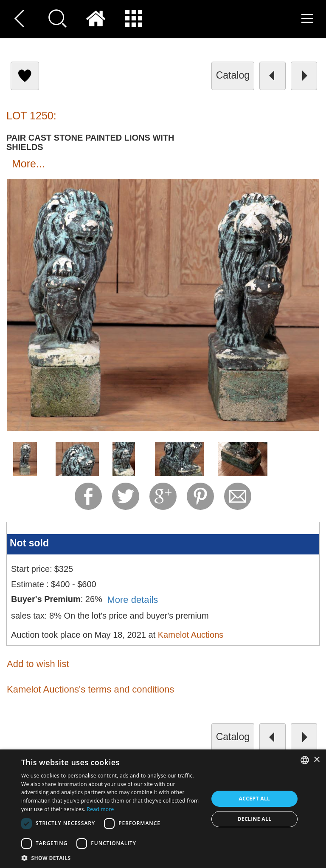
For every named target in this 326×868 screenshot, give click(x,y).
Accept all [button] (255, 799)
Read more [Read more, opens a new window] (101, 809)
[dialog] (163, 809)
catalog (233, 75)
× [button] (316, 760)
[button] (112, 858)
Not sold (29, 543)
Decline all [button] (255, 819)
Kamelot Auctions (191, 635)
